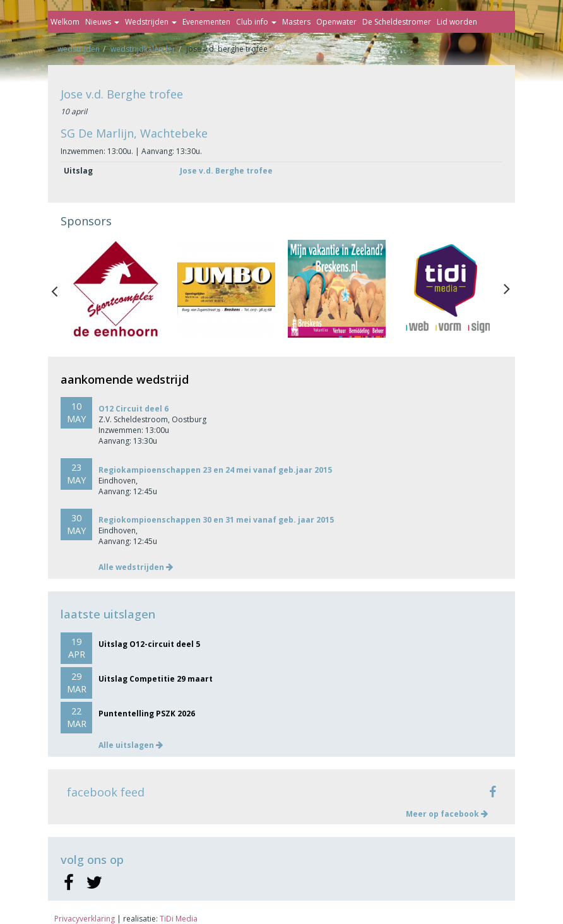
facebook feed (106, 792)
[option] (116, 289)
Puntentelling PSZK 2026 (147, 714)
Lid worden (457, 22)
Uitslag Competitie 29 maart (156, 679)
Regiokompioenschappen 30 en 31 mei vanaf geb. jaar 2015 (216, 520)
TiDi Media (179, 919)
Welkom (65, 22)
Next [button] (507, 288)
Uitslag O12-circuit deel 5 (149, 644)
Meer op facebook (447, 814)
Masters (296, 22)
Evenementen (206, 22)
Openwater (336, 22)
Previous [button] (61, 288)
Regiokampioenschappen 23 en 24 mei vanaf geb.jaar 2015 (215, 470)
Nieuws (102, 22)
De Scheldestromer (397, 22)
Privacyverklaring (85, 919)
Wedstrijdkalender (143, 49)
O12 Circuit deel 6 (133, 409)
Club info (256, 22)
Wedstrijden (151, 22)
